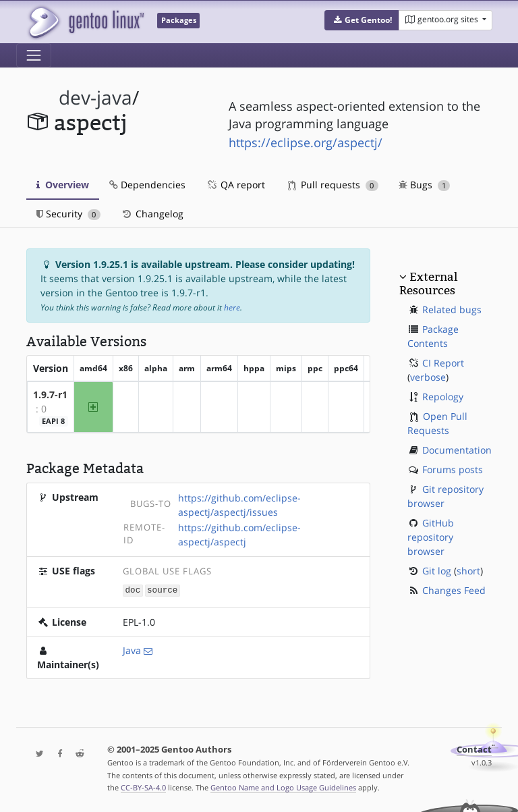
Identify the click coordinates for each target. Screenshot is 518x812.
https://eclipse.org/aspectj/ (306, 142)
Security (68, 214)
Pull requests (333, 185)
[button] (362, 20)
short (468, 571)
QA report (235, 185)
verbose (428, 377)
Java (132, 650)
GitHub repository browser (431, 537)
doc (133, 590)
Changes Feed (454, 590)
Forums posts (453, 469)
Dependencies (147, 185)
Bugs (425, 185)
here (232, 307)
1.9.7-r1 (50, 395)
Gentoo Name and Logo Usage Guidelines (283, 787)
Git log (437, 571)
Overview (63, 185)
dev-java (95, 98)
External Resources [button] (428, 283)
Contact (474, 749)
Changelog (152, 214)
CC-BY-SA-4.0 (143, 787)
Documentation (457, 450)
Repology (443, 397)
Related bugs (452, 309)
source (162, 590)
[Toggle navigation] (34, 55)
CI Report (443, 363)
